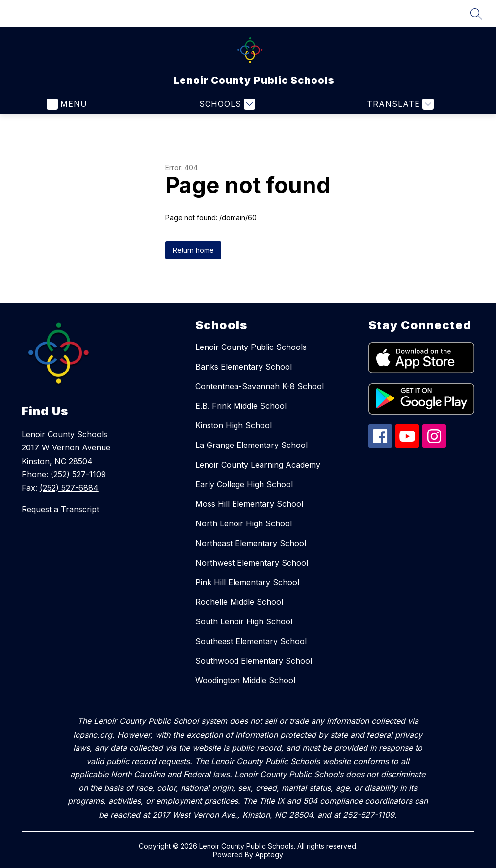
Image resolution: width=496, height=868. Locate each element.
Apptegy (269, 855)
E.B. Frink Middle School (241, 406)
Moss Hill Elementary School (249, 504)
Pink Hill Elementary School (247, 582)
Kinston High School (234, 425)
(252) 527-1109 (78, 474)
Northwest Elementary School (252, 563)
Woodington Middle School (245, 680)
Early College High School (244, 484)
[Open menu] (67, 104)
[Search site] (476, 14)
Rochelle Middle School (239, 602)
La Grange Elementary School (251, 445)
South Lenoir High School (244, 621)
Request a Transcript (60, 509)
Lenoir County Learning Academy (258, 465)
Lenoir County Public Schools (251, 347)
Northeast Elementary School (251, 543)
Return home (193, 250)
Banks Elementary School (244, 367)
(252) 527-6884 (69, 488)
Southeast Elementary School (251, 641)
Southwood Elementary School (254, 661)
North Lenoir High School (244, 523)
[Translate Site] (399, 104)
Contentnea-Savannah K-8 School (260, 386)
